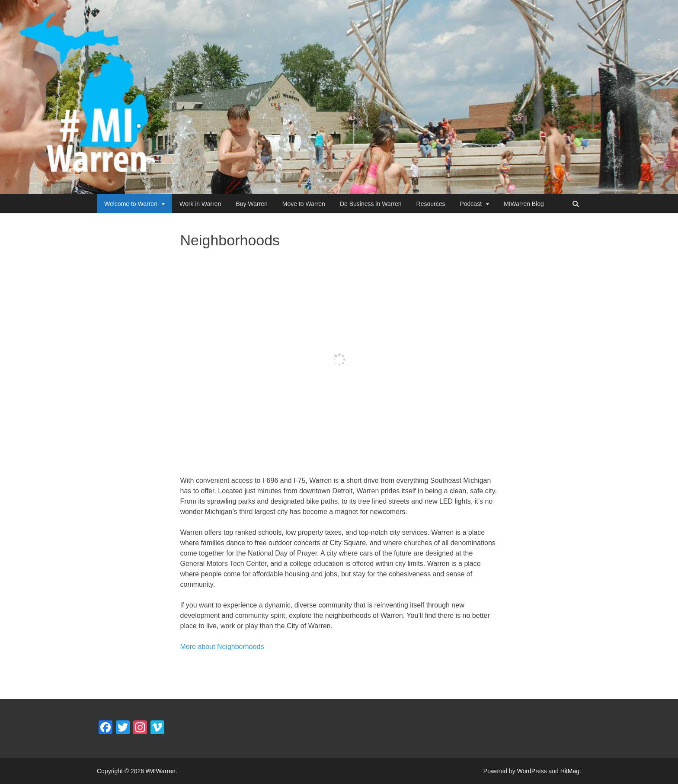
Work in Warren (200, 204)
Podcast (471, 204)
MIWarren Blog (524, 204)
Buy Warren (251, 204)
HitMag (570, 771)
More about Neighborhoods (222, 647)
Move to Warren (304, 204)
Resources (431, 204)
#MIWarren (161, 771)
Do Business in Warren (371, 204)
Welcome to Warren (131, 204)
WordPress (532, 771)
